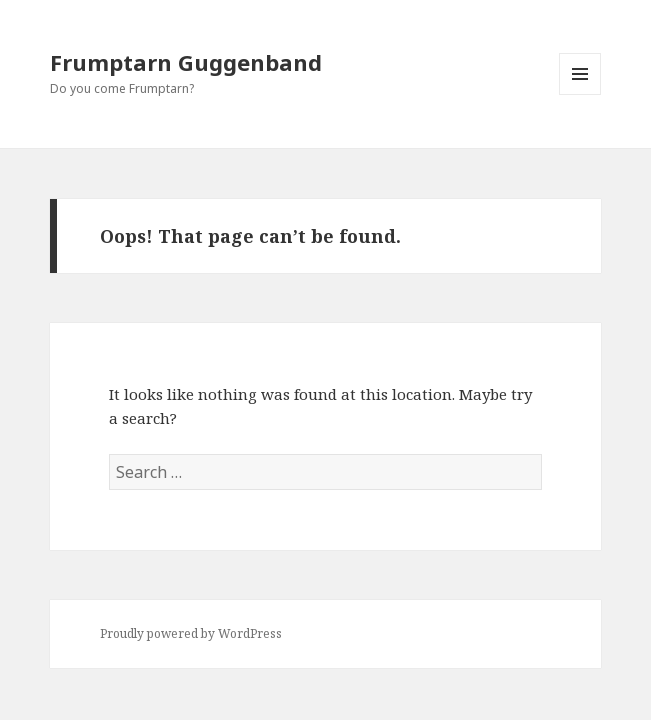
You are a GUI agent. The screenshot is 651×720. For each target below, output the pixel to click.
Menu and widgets (580, 94)
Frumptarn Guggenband (186, 62)
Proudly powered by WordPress (191, 633)
